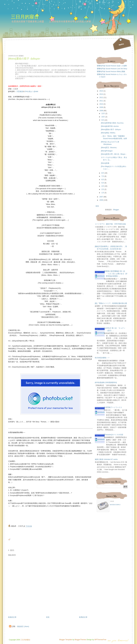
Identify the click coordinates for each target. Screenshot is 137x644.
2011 (101, 101)
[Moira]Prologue (107, 151)
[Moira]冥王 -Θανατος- (109, 148)
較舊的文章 (83, 617)
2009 (101, 107)
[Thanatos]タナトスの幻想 (114, 435)
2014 (101, 91)
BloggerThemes (80, 640)
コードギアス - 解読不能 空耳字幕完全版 (110, 224)
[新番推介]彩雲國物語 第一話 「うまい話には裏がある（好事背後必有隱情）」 (116, 274)
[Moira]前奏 (105, 163)
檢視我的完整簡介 (115, 505)
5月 (103, 183)
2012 (101, 98)
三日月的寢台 (25, 17)
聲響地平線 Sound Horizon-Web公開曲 (111, 72)
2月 (103, 189)
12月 (103, 114)
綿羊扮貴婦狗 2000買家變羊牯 (106, 383)
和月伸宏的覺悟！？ (102, 358)
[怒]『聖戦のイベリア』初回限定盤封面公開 (111, 303)
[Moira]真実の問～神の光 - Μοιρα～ (114, 154)
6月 (103, 180)
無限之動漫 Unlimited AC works (106, 459)
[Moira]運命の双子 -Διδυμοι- (24, 59)
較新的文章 (12, 617)
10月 (103, 117)
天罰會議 (20, 91)
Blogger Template (66, 640)
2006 (101, 200)
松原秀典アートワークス (113, 407)
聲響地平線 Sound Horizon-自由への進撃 (112, 66)
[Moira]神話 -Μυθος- (108, 133)
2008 (101, 111)
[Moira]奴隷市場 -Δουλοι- (110, 126)
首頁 (48, 617)
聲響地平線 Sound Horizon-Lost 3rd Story (112, 69)
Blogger (116, 210)
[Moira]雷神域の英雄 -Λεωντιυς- (113, 123)
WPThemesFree (100, 640)
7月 (103, 176)
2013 (101, 94)
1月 (103, 193)
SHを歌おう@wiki (32, 91)
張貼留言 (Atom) (23, 626)
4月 (103, 186)
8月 (103, 173)
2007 (101, 197)
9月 (103, 120)
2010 (101, 104)
